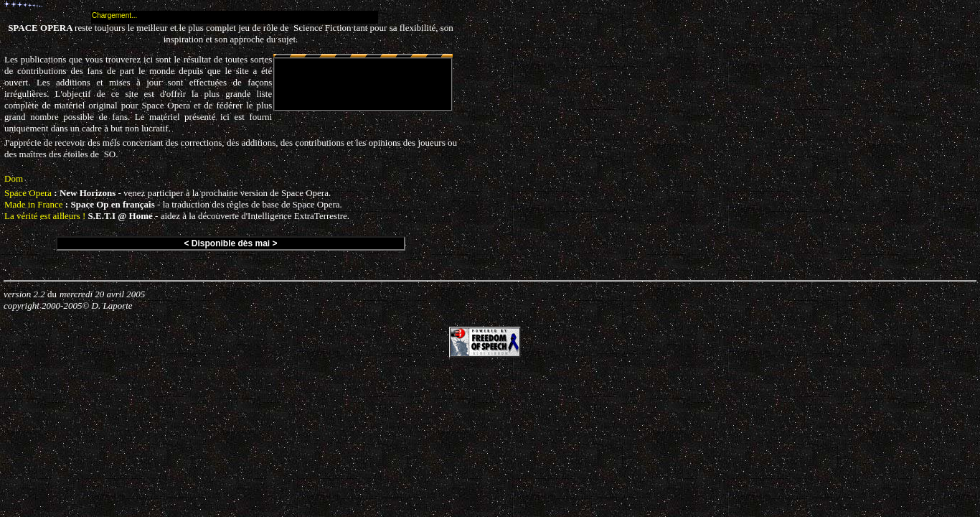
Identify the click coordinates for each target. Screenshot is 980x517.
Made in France (34, 204)
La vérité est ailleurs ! (45, 216)
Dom (14, 178)
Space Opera (28, 193)
